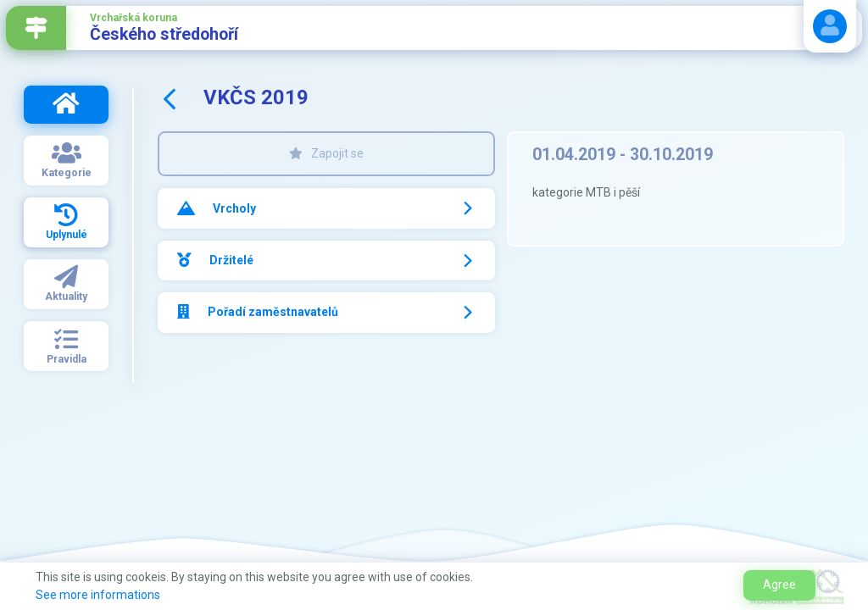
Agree (779, 585)
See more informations (98, 595)
